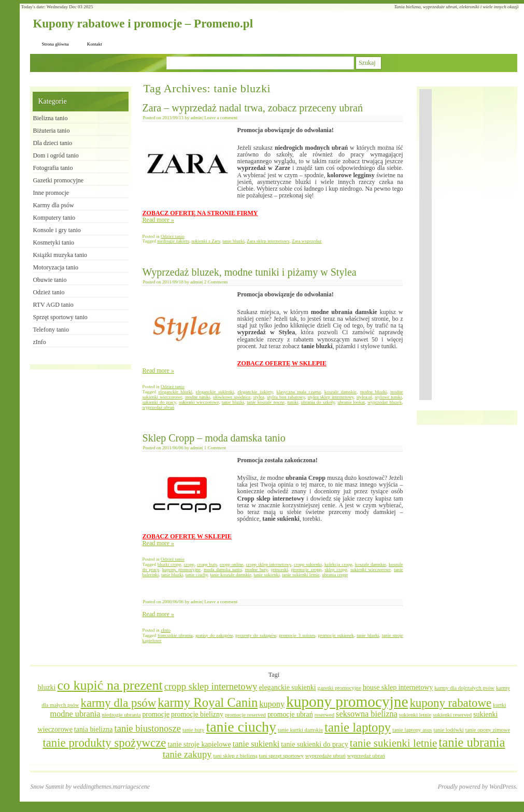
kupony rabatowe (450, 703)
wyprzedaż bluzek (385, 402)
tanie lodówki (448, 730)
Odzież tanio (173, 236)
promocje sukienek (336, 635)
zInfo (166, 630)
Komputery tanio (54, 218)
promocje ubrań (290, 714)
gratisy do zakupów (214, 635)
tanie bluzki (233, 241)
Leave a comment (221, 118)
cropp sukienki (308, 564)
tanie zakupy (187, 754)
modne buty (257, 569)
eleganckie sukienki (215, 392)
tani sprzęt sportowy (281, 756)
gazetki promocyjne (339, 688)
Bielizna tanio (50, 118)
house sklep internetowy (398, 687)
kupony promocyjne (181, 569)
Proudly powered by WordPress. (478, 787)
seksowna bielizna (367, 714)
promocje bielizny (197, 714)
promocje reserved (245, 715)
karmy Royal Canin (208, 702)
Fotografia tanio (53, 168)
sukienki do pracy (159, 402)
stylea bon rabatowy (286, 397)
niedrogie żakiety (173, 241)
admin (197, 118)
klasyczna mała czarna (299, 392)
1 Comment (215, 448)
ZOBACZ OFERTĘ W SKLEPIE (282, 363)
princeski (280, 569)
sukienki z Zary (206, 241)
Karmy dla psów (53, 205)
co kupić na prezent (110, 685)
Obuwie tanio (49, 280)
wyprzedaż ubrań (159, 407)
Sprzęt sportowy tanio (60, 317)
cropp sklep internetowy (269, 564)
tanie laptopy (358, 727)
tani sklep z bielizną (236, 756)
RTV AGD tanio (53, 305)
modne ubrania (75, 714)
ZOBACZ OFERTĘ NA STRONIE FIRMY (200, 213)
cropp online (232, 564)
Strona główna (55, 44)
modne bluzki (374, 392)
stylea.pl (364, 397)
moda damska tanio (223, 569)
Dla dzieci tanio (52, 143)
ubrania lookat (351, 402)
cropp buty (207, 564)
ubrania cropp (335, 575)
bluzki (47, 687)
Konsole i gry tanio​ (56, 230)
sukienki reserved (452, 715)
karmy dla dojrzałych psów (464, 688)
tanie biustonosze (147, 728)
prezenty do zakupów (256, 635)
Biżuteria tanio (51, 131)
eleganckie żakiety (255, 392)
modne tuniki (198, 397)
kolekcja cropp (338, 564)
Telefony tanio (51, 330)
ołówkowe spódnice (232, 397)
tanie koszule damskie (231, 575)
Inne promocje (51, 193)
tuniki (293, 402)
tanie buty (193, 730)
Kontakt (95, 44)
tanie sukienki (266, 575)
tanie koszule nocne (266, 402)
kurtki (499, 705)
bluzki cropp (169, 564)
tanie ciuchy (197, 575)
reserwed (324, 715)
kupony (272, 704)
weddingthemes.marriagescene (111, 787)
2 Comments (216, 282)
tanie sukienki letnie (301, 575)
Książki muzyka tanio (60, 255)
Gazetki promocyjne (58, 180)
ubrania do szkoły (318, 402)
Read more (158, 220)
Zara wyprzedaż (307, 241)
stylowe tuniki (388, 397)
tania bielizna (94, 729)
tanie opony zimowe (488, 730)
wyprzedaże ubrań (325, 756)
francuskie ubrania (175, 635)
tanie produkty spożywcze (104, 743)
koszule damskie (341, 392)
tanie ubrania (472, 742)
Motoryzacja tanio (55, 267)
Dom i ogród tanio (55, 155)
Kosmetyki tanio (53, 243)
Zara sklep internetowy (268, 241)
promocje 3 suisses (297, 635)
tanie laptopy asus (412, 730)
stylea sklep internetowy (331, 397)
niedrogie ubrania (122, 715)
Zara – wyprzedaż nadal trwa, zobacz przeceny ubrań (253, 108)
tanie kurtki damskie (300, 730)
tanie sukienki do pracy (315, 744)
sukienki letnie (415, 715)
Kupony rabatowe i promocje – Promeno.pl (143, 24)
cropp (189, 564)
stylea (259, 397)
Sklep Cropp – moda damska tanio (214, 438)
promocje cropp (306, 569)
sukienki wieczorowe (199, 402)
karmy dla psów (119, 703)
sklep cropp (336, 569)
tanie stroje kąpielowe (199, 744)
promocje (156, 714)
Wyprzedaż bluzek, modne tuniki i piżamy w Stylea (250, 272)
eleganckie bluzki (176, 392)
